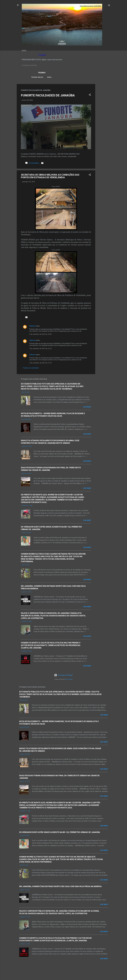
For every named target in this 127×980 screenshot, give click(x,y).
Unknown (33, 326)
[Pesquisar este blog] (64, 65)
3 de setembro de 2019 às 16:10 (40, 349)
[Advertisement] (104, 116)
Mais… (95, 77)
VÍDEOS (86, 77)
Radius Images (69, 680)
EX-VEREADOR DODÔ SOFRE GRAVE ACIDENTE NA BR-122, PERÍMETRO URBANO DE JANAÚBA (60, 833)
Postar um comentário (31, 368)
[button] (90, 96)
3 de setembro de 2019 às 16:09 (40, 335)
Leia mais (87, 407)
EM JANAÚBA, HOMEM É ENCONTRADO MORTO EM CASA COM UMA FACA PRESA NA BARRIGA (60, 887)
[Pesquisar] (109, 6)
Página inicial (35, 77)
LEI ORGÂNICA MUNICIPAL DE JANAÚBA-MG (62, 77)
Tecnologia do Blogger (63, 676)
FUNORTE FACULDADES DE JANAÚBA (48, 96)
